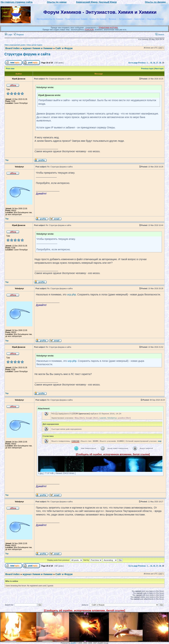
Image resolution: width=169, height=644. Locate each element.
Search (160, 35)
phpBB (73, 643)
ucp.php (72, 294)
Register (19, 35)
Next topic (159, 69)
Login (9, 35)
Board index (13, 48)
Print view (10, 69)
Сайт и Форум (64, 48)
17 (157, 63)
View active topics (34, 45)
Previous (142, 63)
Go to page (133, 63)
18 (160, 63)
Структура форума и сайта (27, 54)
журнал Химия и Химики (37, 48)
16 (154, 63)
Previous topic (147, 69)
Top (7, 160)
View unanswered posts (15, 45)
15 (151, 63)
